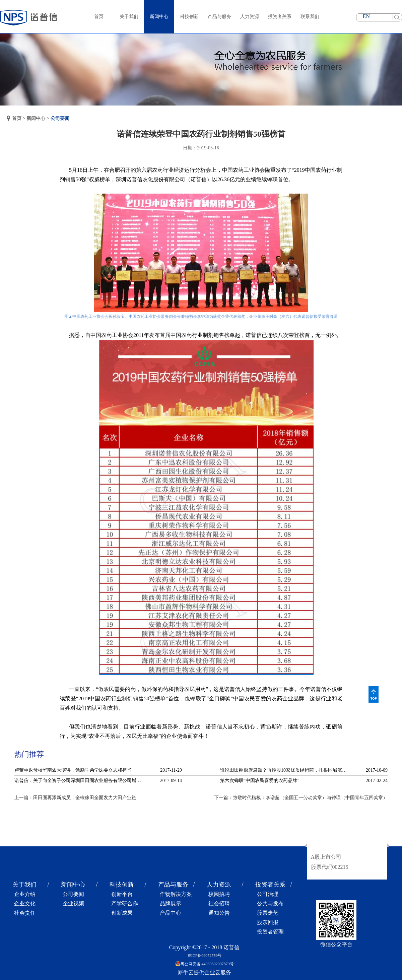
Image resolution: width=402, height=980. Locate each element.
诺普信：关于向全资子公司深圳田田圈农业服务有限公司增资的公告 (80, 781)
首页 (99, 17)
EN (366, 16)
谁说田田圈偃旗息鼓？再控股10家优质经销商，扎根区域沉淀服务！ (285, 770)
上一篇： (75, 798)
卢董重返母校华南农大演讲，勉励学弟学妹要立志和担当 (73, 770)
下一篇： (301, 798)
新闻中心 (36, 118)
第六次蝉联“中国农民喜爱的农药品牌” (260, 781)
